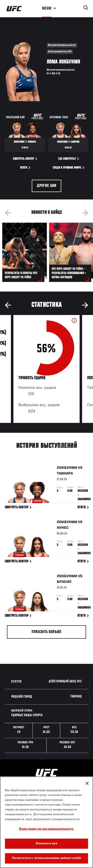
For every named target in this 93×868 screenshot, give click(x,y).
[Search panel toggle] (86, 8)
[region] (46, 822)
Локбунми (67, 469)
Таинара (65, 474)
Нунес (63, 529)
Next (85, 213)
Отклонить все (47, 844)
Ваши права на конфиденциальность (46, 829)
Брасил (64, 583)
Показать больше (46, 632)
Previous (8, 213)
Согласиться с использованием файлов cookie (46, 858)
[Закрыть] (87, 783)
